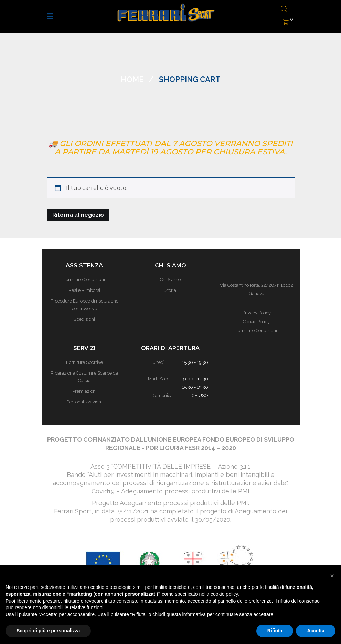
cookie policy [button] (224, 594)
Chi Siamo (170, 280)
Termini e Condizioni (84, 280)
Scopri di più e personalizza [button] (48, 631)
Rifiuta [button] (275, 631)
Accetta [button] (316, 631)
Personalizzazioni (84, 402)
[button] (332, 576)
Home (132, 79)
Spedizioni (84, 319)
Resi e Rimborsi (84, 290)
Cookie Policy (256, 322)
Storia (170, 290)
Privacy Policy (257, 313)
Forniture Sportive (84, 362)
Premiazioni (84, 391)
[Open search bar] (284, 9)
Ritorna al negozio (78, 215)
